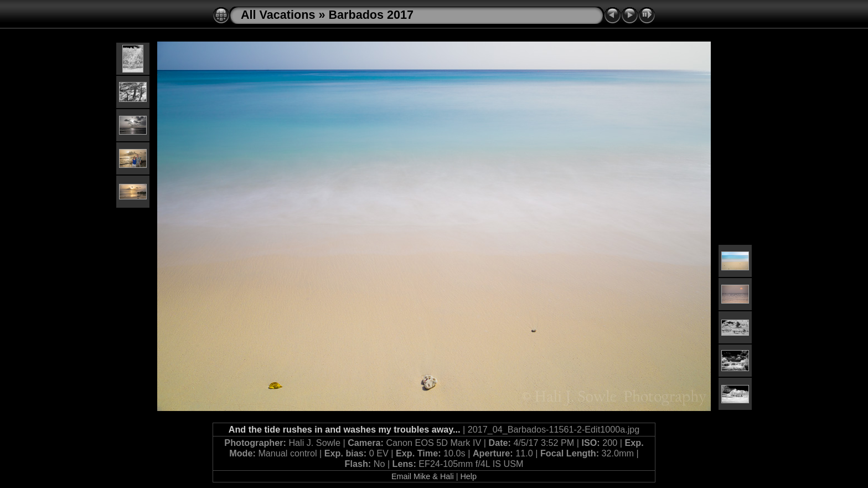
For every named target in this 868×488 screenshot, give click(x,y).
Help (468, 476)
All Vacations (278, 15)
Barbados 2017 (371, 15)
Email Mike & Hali (423, 476)
